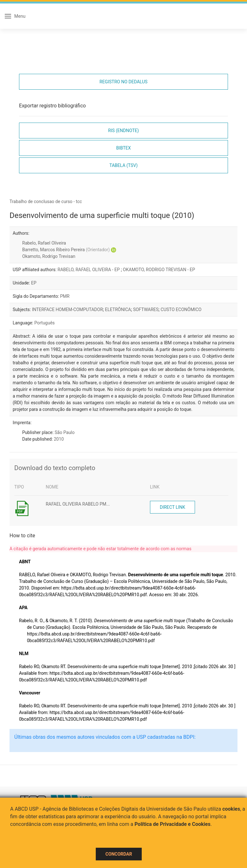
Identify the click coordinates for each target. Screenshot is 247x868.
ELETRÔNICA (118, 310)
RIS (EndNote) (123, 131)
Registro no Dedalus (123, 82)
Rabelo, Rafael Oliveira (44, 243)
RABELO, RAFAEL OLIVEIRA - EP (89, 270)
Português (44, 323)
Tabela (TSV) (123, 165)
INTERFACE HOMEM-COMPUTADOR (68, 310)
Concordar (119, 854)
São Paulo (65, 432)
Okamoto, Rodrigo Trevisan (49, 256)
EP (34, 283)
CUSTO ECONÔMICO (181, 310)
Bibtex (123, 148)
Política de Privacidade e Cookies (172, 824)
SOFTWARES (146, 310)
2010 (59, 439)
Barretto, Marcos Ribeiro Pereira (66, 250)
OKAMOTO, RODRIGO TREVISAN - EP (159, 270)
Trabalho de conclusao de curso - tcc (46, 201)
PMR (65, 296)
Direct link (172, 507)
